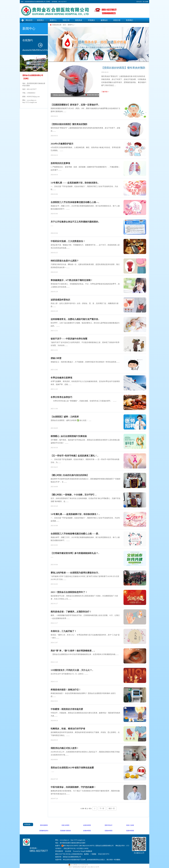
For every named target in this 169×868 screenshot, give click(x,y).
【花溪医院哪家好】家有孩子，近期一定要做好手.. (75, 105)
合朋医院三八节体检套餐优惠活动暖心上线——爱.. (75, 534)
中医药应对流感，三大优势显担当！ (68, 241)
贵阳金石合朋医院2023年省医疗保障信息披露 (72, 768)
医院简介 (41, 20)
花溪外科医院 (130, 831)
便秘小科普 (56, 358)
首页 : (65, 25)
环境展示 (91, 20)
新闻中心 (53, 20)
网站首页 (29, 20)
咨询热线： (34, 848)
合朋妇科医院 (87, 831)
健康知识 (104, 20)
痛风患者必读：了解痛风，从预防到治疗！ (71, 612)
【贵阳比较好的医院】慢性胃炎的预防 (69, 124)
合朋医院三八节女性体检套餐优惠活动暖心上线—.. (75, 202)
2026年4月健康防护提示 (62, 144)
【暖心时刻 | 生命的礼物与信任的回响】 (70, 475)
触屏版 (86, 854)
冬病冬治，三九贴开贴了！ (64, 631)
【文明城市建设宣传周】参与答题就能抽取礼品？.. (75, 553)
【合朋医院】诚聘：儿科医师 (65, 417)
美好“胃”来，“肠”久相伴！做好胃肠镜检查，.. (73, 651)
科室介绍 (117, 20)
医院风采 (79, 20)
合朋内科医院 (87, 825)
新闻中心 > (71, 25)
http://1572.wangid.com (30, 102)
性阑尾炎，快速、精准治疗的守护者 (68, 729)
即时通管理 (59, 851)
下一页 (102, 808)
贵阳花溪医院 (44, 825)
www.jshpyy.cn (32, 100)
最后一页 (112, 808)
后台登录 (68, 851)
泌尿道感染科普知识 (60, 300)
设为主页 (139, 2)
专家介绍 (66, 20)
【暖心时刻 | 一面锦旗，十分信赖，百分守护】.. (74, 495)
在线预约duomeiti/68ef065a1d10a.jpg (35, 45)
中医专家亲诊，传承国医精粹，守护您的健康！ (73, 787)
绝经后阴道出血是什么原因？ (65, 261)
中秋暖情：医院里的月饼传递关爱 (67, 709)
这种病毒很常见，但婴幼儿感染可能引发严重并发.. (75, 319)
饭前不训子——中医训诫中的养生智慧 (69, 339)
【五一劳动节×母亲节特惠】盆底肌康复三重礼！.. (74, 456)
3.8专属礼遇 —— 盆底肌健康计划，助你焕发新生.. (75, 183)
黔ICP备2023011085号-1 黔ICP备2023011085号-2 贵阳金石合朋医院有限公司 (89, 846)
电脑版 (94, 854)
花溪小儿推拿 (130, 825)
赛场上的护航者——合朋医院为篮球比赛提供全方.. (75, 573)
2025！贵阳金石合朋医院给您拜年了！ (69, 592)
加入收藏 (146, 2)
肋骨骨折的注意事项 (60, 163)
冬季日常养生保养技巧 (61, 397)
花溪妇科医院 (109, 831)
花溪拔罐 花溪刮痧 (65, 831)
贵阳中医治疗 (109, 825)
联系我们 (130, 20)
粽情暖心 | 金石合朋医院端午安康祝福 (69, 436)
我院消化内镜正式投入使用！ (65, 748)
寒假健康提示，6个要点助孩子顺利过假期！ (72, 280)
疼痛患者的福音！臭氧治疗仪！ (66, 690)
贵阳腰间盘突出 (44, 831)
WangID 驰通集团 (86, 851)
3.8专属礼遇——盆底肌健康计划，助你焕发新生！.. (75, 514)
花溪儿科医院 (65, 825)
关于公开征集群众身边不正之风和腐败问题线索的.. (75, 222)
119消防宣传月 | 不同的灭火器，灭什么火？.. (72, 670)
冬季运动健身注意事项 (61, 378)
